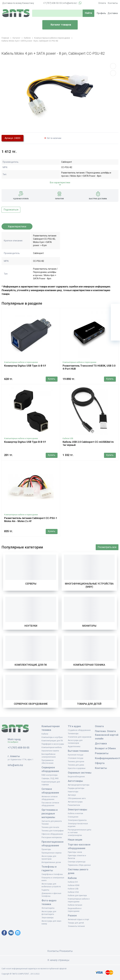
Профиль (101, 13)
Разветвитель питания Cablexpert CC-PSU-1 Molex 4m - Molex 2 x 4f (31, 520)
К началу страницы (60, 960)
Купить (52, 379)
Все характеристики (60, 183)
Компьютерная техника (89, 665)
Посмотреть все (107, 547)
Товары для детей (89, 704)
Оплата (102, 3)
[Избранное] (115, 318)
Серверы (31, 584)
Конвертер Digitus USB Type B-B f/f (25, 442)
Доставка (113, 13)
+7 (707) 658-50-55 (52, 3)
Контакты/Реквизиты (60, 951)
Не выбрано (14, 742)
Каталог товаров (58, 25)
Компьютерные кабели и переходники (21, 362)
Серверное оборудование (31, 704)
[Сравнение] (115, 327)
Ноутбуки (31, 626)
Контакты (113, 3)
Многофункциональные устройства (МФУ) (89, 585)
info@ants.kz (70, 3)
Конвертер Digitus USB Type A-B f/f (25, 366)
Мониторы (89, 626)
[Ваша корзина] (115, 308)
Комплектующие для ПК (31, 665)
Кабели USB (68, 438)
